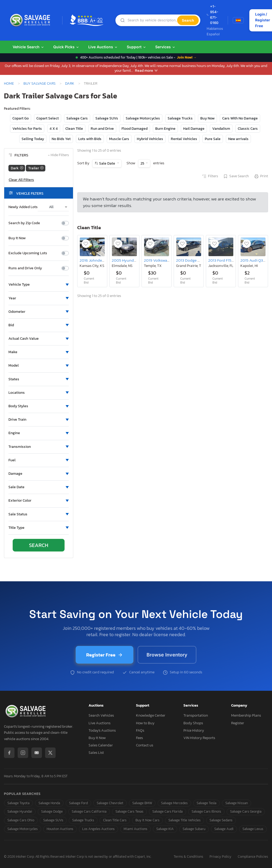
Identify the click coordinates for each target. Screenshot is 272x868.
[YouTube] (37, 753)
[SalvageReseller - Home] (31, 20)
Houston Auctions (60, 829)
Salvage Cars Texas (129, 811)
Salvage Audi (224, 829)
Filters (210, 176)
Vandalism (221, 129)
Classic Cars (248, 129)
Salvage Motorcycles (143, 118)
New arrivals (238, 139)
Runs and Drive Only (25, 268)
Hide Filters (58, 155)
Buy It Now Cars (147, 820)
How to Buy (145, 723)
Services (165, 47)
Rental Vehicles (184, 139)
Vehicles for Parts (27, 129)
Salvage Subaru (194, 829)
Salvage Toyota (18, 803)
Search (188, 20)
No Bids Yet (61, 139)
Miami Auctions (135, 829)
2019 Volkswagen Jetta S (165, 260)
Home (9, 83)
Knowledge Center (151, 715)
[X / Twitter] (50, 753)
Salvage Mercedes (174, 803)
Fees (139, 738)
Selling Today (33, 139)
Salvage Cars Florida (167, 811)
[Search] (152, 20)
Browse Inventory (167, 655)
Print (261, 176)
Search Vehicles (101, 715)
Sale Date (107, 163)
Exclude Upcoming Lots (28, 253)
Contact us (145, 745)
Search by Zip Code (24, 223)
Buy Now (207, 118)
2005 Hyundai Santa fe (132, 260)
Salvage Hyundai (20, 811)
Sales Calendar (101, 745)
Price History (194, 730)
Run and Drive (102, 129)
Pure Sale (213, 139)
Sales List (96, 753)
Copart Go (21, 118)
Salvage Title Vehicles (184, 820)
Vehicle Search (28, 47)
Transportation (196, 715)
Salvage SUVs (107, 118)
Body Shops (193, 723)
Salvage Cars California (89, 811)
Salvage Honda (49, 803)
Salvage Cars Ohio (21, 820)
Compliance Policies (253, 857)
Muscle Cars (119, 139)
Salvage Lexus (253, 829)
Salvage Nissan (237, 803)
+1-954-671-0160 (213, 15)
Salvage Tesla (207, 803)
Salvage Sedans (221, 820)
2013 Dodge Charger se (196, 260)
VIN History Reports (199, 738)
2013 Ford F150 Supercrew (231, 260)
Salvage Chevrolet (110, 803)
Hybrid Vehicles (150, 139)
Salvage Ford (78, 803)
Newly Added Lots (23, 207)
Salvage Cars (77, 118)
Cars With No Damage (240, 118)
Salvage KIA (165, 829)
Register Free (105, 655)
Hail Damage (194, 129)
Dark (70, 83)
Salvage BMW (142, 803)
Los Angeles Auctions (98, 829)
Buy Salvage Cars (40, 83)
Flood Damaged (135, 129)
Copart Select (48, 118)
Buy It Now (17, 238)
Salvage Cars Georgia (246, 811)
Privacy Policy (220, 857)
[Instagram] (23, 753)
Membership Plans (246, 715)
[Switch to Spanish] (238, 20)
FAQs (140, 730)
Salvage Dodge (52, 811)
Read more (146, 71)
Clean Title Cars (115, 820)
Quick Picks (66, 47)
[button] (39, 285)
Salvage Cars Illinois (206, 811)
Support (137, 47)
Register (238, 723)
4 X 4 (54, 129)
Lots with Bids (90, 139)
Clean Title (74, 129)
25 (143, 163)
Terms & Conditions (188, 857)
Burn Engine (165, 129)
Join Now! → (187, 57)
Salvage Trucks (180, 118)
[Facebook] (9, 753)
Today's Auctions (102, 730)
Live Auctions (103, 47)
